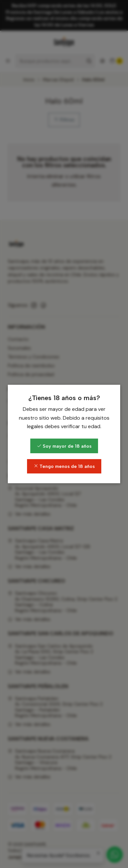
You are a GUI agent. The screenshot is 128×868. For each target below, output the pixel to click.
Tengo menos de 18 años (64, 466)
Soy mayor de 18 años (64, 446)
